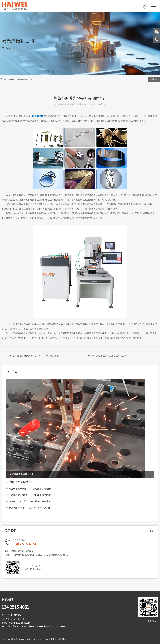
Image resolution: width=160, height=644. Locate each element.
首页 (4, 80)
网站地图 (62, 639)
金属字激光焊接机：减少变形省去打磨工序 (30, 508)
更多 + (152, 531)
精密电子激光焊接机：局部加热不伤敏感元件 (31, 489)
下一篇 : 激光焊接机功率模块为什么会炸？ (108, 356)
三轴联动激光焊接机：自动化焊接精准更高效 (31, 495)
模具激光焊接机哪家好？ (21, 482)
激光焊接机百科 (26, 80)
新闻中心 (14, 80)
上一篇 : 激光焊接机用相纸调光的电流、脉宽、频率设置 (32, 356)
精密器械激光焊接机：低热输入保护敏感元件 (31, 502)
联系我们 (154, 80)
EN (145, 6)
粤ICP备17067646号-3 (38, 639)
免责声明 (52, 639)
